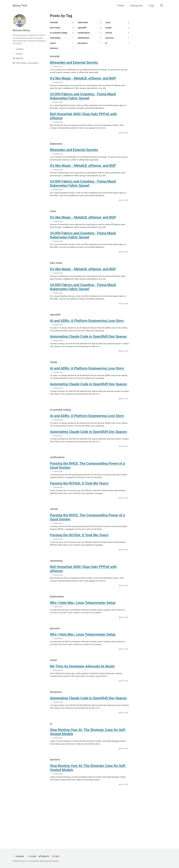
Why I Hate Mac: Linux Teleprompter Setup (83, 634)
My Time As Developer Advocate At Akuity (82, 701)
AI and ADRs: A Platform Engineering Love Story (87, 336)
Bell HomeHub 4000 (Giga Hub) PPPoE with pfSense (83, 121)
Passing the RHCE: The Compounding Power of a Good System (87, 489)
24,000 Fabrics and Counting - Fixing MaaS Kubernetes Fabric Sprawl (83, 100)
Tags (150, 6)
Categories (135, 6)
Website (46, 856)
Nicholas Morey (22, 30)
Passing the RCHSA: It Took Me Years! (79, 508)
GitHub (33, 856)
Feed (58, 856)
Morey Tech (20, 6)
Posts (120, 6)
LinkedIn (19, 856)
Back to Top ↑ (123, 139)
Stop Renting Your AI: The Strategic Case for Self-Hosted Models (88, 770)
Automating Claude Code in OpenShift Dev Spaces (88, 353)
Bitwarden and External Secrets (74, 64)
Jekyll (43, 861)
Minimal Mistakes (54, 861)
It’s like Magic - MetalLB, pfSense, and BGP (83, 81)
